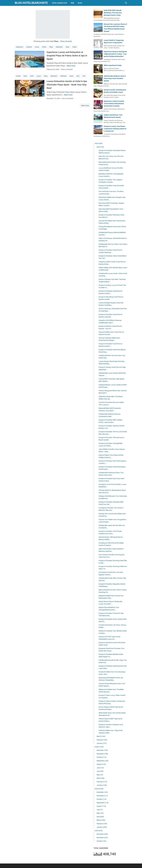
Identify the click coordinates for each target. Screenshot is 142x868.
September (102, 761)
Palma (44, 47)
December (102, 750)
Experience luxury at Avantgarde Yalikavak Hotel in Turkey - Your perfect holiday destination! (115, 54)
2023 (99, 831)
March (101, 736)
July (100, 768)
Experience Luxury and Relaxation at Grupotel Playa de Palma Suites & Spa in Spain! (67, 56)
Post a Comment (67, 69)
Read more (71, 66)
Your (84, 76)
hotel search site (59, 3)
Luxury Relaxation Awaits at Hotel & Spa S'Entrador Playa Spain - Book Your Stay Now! (67, 85)
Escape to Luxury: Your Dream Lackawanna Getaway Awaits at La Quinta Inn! (115, 129)
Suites (75, 47)
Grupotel (29, 47)
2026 (99, 143)
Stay (78, 76)
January (102, 743)
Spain (68, 47)
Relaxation (59, 47)
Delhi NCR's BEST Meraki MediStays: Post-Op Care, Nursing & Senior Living (113, 13)
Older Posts (85, 106)
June (100, 771)
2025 (99, 747)
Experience (20, 47)
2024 (99, 789)
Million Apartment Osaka (113, 65)
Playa (51, 47)
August (101, 764)
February (102, 740)
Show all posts (66, 41)
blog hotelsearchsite (31, 3)
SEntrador (63, 76)
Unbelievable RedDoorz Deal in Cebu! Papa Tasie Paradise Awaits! (115, 78)
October (102, 757)
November (102, 754)
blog (80, 3)
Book (25, 76)
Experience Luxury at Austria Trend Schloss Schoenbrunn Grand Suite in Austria (114, 104)
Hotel (32, 76)
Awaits (18, 76)
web (72, 3)
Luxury (37, 47)
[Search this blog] (126, 3)
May (100, 775)
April (100, 147)
